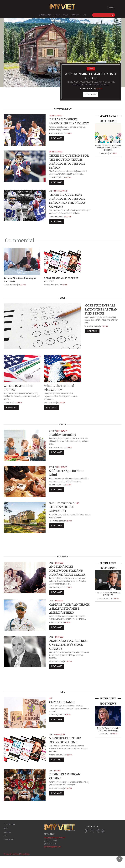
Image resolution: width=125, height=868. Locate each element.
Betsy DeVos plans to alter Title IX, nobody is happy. (108, 741)
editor (99, 90)
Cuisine (57, 782)
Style (66, 16)
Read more (91, 96)
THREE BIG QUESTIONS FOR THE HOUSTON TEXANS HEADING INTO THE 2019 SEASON (68, 163)
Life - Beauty (62, 436)
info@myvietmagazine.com (55, 849)
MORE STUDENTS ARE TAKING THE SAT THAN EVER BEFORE (103, 314)
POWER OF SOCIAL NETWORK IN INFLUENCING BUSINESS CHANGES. (108, 149)
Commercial (60, 746)
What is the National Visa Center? (60, 392)
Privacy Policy (25, 866)
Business (75, 16)
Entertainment (45, 16)
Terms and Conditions (11, 866)
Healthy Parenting (64, 440)
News (57, 16)
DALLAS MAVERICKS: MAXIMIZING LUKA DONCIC (65, 125)
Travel (52, 508)
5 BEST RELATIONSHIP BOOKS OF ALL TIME (67, 752)
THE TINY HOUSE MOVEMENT (63, 514)
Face (51, 568)
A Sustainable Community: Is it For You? (91, 76)
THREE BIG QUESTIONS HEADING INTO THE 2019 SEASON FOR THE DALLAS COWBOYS (69, 204)
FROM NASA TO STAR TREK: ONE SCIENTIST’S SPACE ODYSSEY (70, 655)
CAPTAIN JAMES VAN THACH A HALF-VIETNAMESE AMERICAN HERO (68, 617)
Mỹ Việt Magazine (62, 7)
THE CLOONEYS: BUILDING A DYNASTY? (108, 599)
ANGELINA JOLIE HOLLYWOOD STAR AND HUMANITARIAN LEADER (69, 576)
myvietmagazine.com (52, 858)
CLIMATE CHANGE (63, 713)
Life (84, 16)
